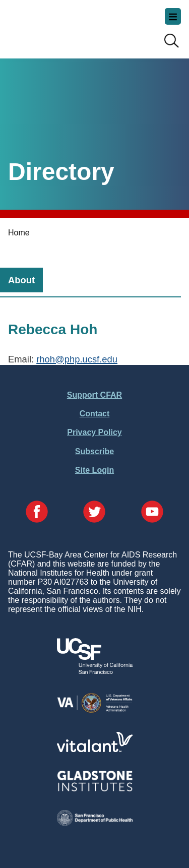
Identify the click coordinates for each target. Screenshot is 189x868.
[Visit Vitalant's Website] (95, 749)
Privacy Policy (94, 432)
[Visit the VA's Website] (95, 711)
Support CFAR (94, 395)
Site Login (94, 470)
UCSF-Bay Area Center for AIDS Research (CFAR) (58, 25)
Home (19, 233)
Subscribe (94, 451)
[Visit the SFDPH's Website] (95, 823)
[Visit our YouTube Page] (152, 513)
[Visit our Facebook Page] (37, 513)
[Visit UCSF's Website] (95, 671)
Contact (95, 414)
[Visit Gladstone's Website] (95, 789)
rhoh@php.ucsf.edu (77, 359)
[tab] (21, 280)
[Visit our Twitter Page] (94, 513)
